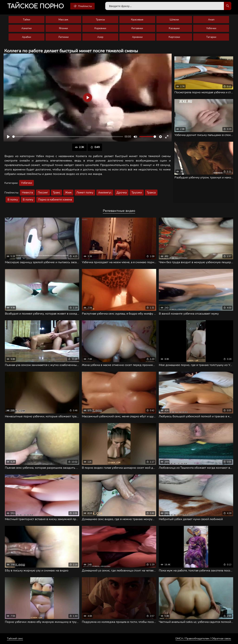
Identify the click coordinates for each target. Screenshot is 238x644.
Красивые (137, 20)
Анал (211, 20)
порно (36, 6)
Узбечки (211, 28)
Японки (63, 28)
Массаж (63, 20)
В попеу (28, 200)
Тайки (26, 20)
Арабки (26, 37)
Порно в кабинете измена (55, 200)
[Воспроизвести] (8, 137)
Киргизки (174, 37)
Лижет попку (85, 193)
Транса (151, 193)
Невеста (27, 193)
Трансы (100, 20)
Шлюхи (174, 20)
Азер (100, 37)
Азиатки (26, 28)
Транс (57, 193)
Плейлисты (82, 6)
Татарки (211, 37)
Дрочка (122, 193)
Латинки (63, 37)
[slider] (68, 137)
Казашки (174, 28)
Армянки (137, 37)
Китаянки (137, 28)
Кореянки (100, 28)
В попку (13, 200)
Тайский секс (15, 639)
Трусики (137, 193)
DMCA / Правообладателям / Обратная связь (203, 639)
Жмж (68, 193)
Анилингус (105, 193)
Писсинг (43, 193)
